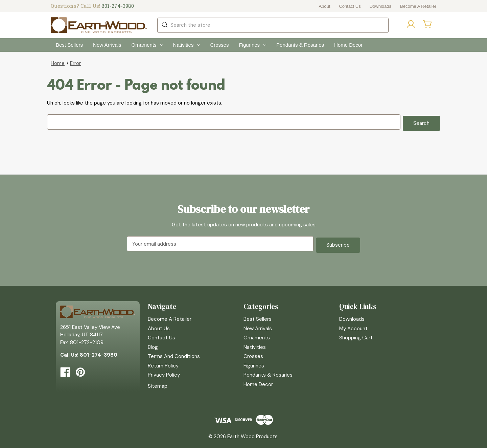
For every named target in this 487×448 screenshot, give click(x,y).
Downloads (380, 6)
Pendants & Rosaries (300, 45)
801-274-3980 (118, 6)
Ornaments (147, 45)
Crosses (219, 45)
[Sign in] (411, 25)
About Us (159, 326)
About (324, 6)
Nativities (187, 45)
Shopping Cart (356, 335)
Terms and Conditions (174, 354)
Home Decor (348, 45)
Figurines (252, 45)
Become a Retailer (418, 6)
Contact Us (350, 6)
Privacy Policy (164, 373)
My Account (353, 326)
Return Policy (163, 363)
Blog (153, 344)
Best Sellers (69, 45)
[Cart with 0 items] (428, 24)
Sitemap (158, 383)
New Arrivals (107, 45)
